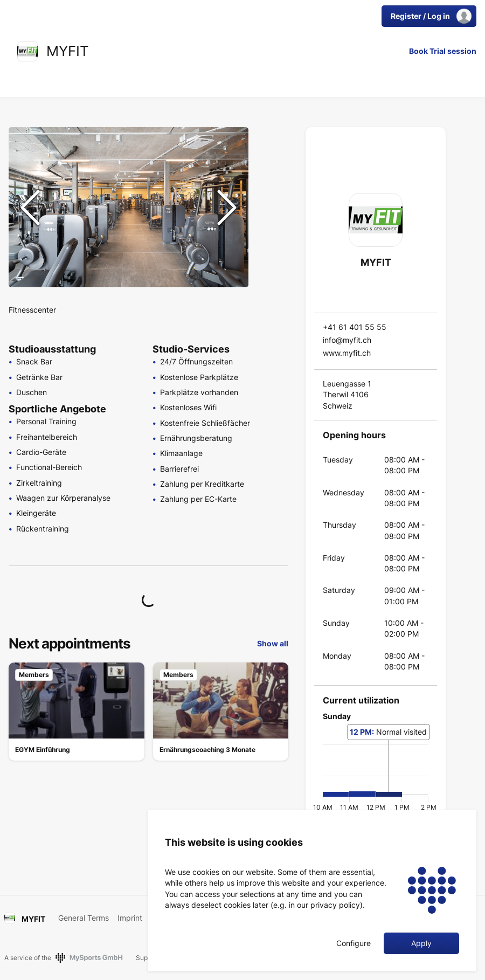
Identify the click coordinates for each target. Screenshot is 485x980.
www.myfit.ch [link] (347, 353)
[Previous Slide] (30, 208)
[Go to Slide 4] (271, 216)
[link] (27, 51)
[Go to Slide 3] (271, 190)
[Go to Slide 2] (271, 164)
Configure (354, 943)
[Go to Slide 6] (271, 267)
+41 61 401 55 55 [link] (355, 327)
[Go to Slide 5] (271, 241)
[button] (129, 207)
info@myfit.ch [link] (347, 340)
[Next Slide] (227, 208)
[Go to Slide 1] (271, 138)
